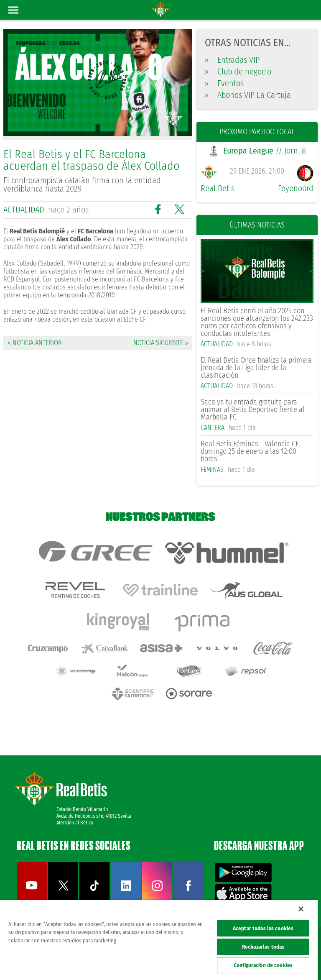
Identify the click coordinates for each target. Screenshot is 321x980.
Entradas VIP (232, 60)
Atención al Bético (75, 823)
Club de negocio (238, 72)
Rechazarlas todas (263, 947)
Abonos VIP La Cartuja (248, 95)
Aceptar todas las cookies (263, 928)
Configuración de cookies (263, 965)
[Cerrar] (301, 909)
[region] (159, 940)
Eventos (224, 83)
